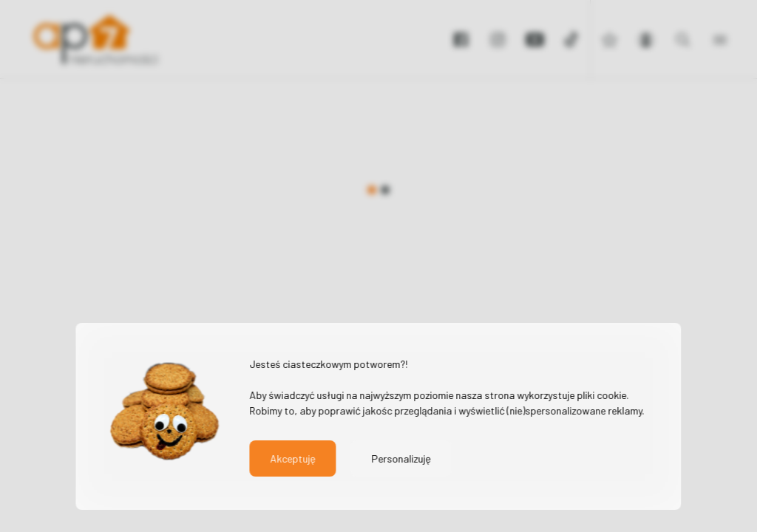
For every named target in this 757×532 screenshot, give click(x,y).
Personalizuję (401, 458)
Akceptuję (292, 458)
